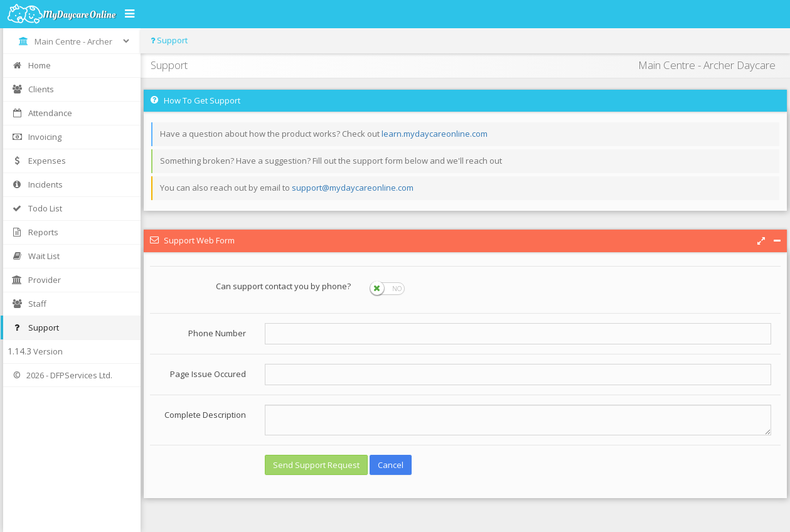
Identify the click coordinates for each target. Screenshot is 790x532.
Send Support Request (316, 465)
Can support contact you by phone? (283, 286)
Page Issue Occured (208, 374)
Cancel (391, 465)
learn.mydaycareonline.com (435, 134)
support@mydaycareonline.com (353, 188)
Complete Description (205, 415)
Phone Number (217, 333)
